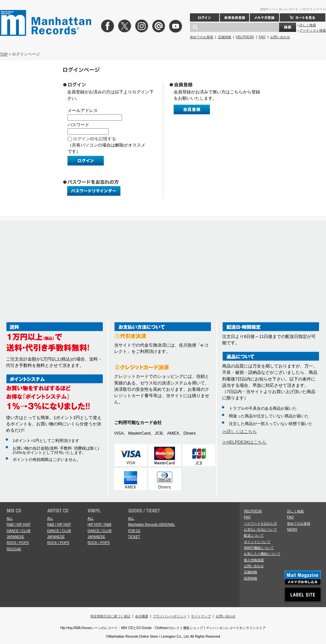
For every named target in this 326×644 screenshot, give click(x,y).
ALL (10, 519)
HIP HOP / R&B (99, 525)
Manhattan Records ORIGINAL (152, 525)
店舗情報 (225, 37)
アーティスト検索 (313, 30)
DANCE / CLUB (19, 531)
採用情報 (250, 578)
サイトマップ (201, 616)
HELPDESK (245, 37)
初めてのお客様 (202, 37)
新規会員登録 (235, 17)
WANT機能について (259, 548)
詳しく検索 (308, 25)
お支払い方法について (260, 530)
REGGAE (14, 549)
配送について (254, 536)
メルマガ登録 (264, 17)
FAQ (262, 37)
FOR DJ (134, 531)
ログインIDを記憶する (94, 139)
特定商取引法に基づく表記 (110, 616)
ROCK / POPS (18, 543)
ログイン (205, 17)
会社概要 (142, 616)
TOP (4, 54)
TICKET (134, 537)
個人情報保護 (254, 560)
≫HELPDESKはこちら (244, 442)
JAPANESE (15, 537)
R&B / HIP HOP (18, 525)
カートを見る (303, 17)
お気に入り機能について (262, 554)
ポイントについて (257, 542)
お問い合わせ (280, 37)
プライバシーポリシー (170, 616)
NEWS (292, 530)
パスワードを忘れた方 (260, 524)
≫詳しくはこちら (240, 431)
